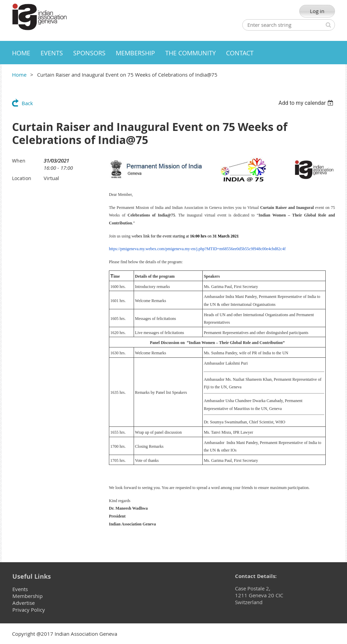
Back (27, 103)
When (19, 161)
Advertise (24, 603)
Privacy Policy (29, 610)
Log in (317, 11)
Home (19, 75)
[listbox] (307, 103)
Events (20, 589)
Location (22, 178)
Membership (27, 596)
